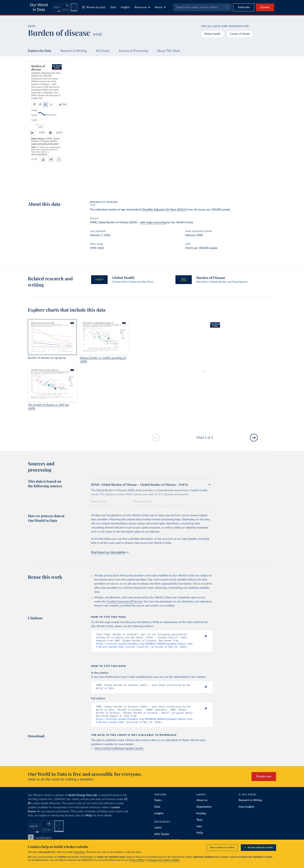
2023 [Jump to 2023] (206, 173)
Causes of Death (240, 34)
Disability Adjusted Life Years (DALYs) (164, 210)
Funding (201, 818)
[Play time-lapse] (34, 173)
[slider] (52, 173)
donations (79, 852)
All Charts (103, 51)
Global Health (212, 34)
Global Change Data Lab (82, 800)
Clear (268, 91)
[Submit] (227, 7)
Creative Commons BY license (124, 602)
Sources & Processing (133, 51)
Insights (125, 7)
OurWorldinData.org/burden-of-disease (51, 188)
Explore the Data (40, 51)
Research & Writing (74, 51)
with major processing (153, 222)
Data (113, 7)
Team (199, 825)
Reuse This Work (169, 51)
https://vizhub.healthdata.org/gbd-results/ (119, 753)
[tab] (40, 89)
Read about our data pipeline (110, 552)
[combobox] (202, 7)
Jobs (199, 832)
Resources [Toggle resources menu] (142, 7)
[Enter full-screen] (207, 187)
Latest (158, 833)
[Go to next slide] (254, 438)
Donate (265, 7)
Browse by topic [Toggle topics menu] (94, 7)
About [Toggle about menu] (160, 7)
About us (202, 805)
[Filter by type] (245, 107)
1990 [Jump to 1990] (44, 173)
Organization (204, 812)
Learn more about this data (108, 181)
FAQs (89, 821)
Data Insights (247, 812)
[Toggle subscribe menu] (244, 7)
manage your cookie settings (164, 860)
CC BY (77, 188)
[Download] (192, 187)
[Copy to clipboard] (202, 636)
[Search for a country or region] (245, 74)
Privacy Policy (136, 860)
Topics (158, 805)
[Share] (200, 187)
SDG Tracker (162, 839)
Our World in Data (39, 7)
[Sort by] (241, 83)
